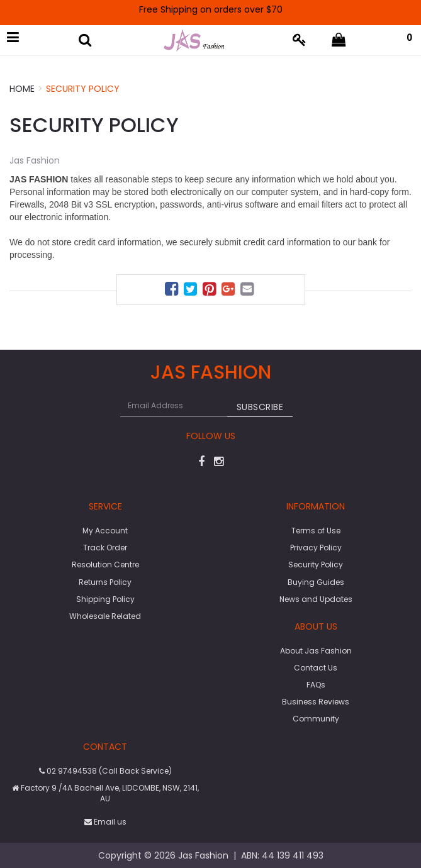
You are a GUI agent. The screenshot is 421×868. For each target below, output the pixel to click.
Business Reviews (316, 702)
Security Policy (83, 89)
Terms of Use (316, 531)
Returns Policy (105, 582)
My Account (105, 531)
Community (316, 719)
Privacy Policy (316, 548)
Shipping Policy (105, 599)
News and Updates (316, 599)
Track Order (105, 548)
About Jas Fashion (316, 651)
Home (22, 89)
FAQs (316, 685)
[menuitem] (173, 291)
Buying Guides (316, 582)
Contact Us (316, 668)
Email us (105, 822)
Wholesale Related (105, 616)
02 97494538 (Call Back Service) (105, 771)
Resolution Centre (105, 565)
